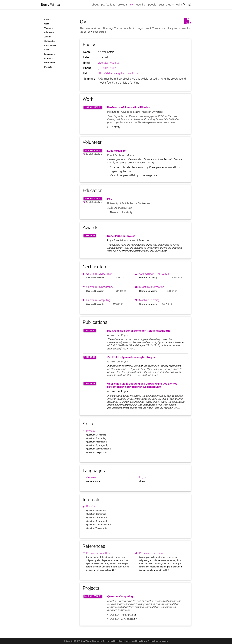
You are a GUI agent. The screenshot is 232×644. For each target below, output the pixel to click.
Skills (47, 50)
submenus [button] (165, 5)
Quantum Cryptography (100, 287)
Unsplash (163, 641)
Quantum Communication (154, 274)
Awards (48, 37)
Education (49, 32)
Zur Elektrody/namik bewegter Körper (131, 357)
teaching (140, 5)
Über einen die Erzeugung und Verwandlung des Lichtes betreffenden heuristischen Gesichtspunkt (142, 385)
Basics (47, 19)
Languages (49, 54)
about (95, 5)
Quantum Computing (98, 300)
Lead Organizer (117, 151)
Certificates (50, 41)
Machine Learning (149, 300)
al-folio (115, 641)
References (50, 63)
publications (108, 5)
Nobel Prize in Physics (121, 236)
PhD (110, 199)
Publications (50, 45)
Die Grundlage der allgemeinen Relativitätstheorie (139, 331)
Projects (48, 67)
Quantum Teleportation (100, 274)
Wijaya (50, 5)
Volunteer (49, 28)
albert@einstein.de (109, 63)
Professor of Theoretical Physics (129, 107)
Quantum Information (152, 287)
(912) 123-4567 (107, 68)
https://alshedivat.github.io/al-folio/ (118, 73)
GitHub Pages (140, 641)
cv (132, 4)
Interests (48, 58)
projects (123, 5)
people (152, 5)
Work (47, 24)
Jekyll (105, 641)
